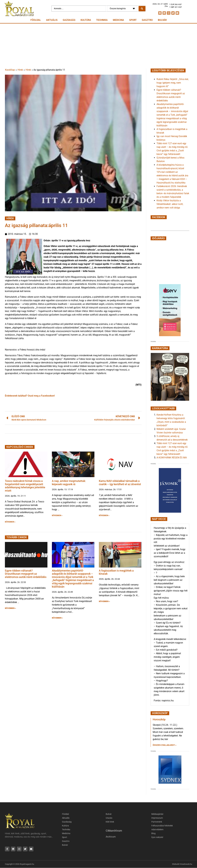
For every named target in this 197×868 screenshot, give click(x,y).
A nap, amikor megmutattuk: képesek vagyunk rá (69, 483)
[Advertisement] (99, 46)
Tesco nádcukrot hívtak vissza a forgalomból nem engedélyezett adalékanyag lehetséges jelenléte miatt (25, 486)
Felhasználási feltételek (163, 826)
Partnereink (157, 822)
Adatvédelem (158, 830)
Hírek (20, 70)
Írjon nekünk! (158, 837)
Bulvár (162, 20)
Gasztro (147, 20)
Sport (133, 20)
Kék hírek (110, 822)
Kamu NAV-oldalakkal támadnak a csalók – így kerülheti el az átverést (120, 483)
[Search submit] (142, 9)
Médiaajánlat (158, 814)
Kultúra (86, 20)
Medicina (118, 20)
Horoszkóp (159, 719)
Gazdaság (69, 20)
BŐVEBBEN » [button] (10, 522)
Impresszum (157, 818)
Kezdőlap (10, 70)
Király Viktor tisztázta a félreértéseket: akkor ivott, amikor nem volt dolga (170, 204)
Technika (102, 20)
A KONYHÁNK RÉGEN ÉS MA (172, 458)
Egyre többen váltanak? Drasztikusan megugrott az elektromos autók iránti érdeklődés (26, 574)
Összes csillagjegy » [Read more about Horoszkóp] (165, 745)
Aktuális (52, 20)
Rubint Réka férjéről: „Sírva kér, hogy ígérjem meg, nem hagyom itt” (173, 83)
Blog (154, 834)
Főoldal (36, 20)
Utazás (109, 818)
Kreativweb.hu (186, 864)
